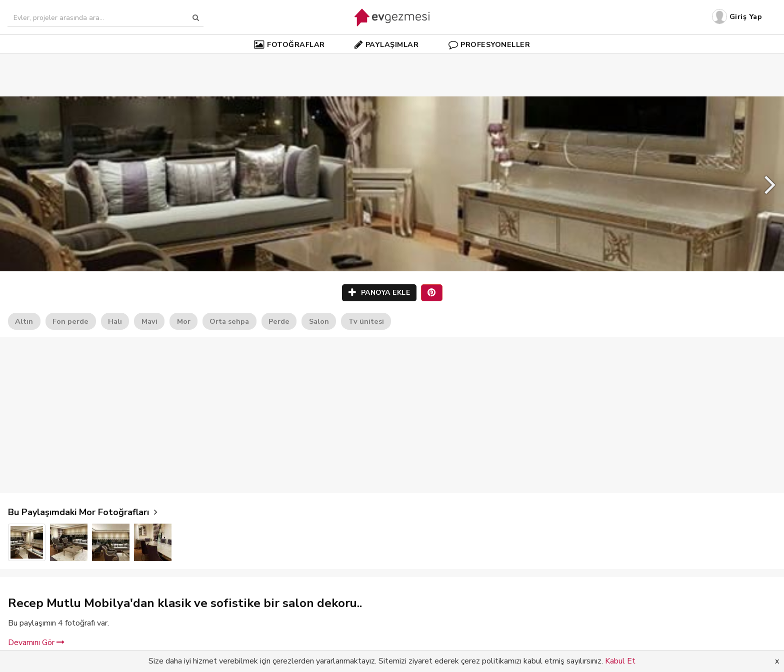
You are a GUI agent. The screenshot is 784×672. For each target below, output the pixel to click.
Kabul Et (620, 661)
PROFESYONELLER (489, 44)
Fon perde (70, 321)
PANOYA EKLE (379, 293)
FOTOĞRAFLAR (289, 44)
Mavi (149, 321)
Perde (279, 321)
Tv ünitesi (366, 321)
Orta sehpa (229, 321)
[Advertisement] (392, 60)
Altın (24, 321)
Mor (184, 321)
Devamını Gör (36, 643)
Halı (115, 321)
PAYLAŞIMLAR (386, 44)
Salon (319, 321)
